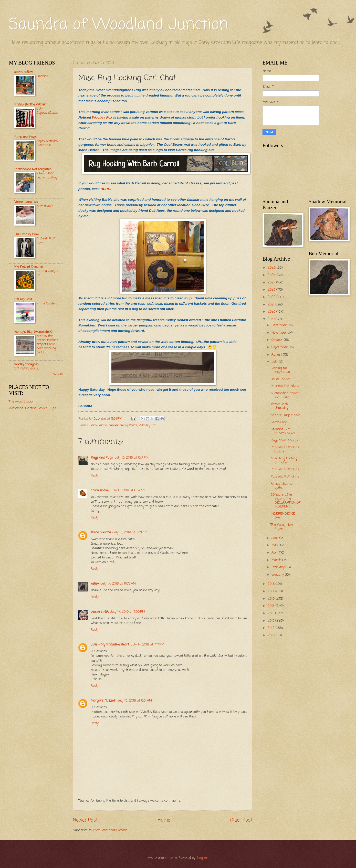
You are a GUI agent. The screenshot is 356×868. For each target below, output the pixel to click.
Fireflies (42, 76)
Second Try (279, 422)
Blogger (202, 858)
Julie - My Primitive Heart (110, 645)
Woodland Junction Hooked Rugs (33, 408)
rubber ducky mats (123, 425)
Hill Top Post (23, 299)
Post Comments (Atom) (111, 830)
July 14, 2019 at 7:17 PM (147, 645)
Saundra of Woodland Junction (119, 25)
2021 (272, 305)
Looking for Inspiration (280, 370)
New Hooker (45, 206)
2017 (271, 591)
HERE (105, 189)
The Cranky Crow (27, 234)
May (275, 545)
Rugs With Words (284, 441)
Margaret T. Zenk (103, 701)
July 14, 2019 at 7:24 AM (130, 532)
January (278, 575)
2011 (271, 635)
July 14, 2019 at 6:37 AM (128, 490)
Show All (58, 375)
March (277, 560)
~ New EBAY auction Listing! (47, 176)
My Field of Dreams (29, 267)
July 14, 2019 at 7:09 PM (128, 612)
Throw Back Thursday (280, 406)
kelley (95, 584)
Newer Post (85, 820)
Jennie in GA (100, 612)
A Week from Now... (46, 241)
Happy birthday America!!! (47, 143)
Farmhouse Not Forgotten (33, 169)
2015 (272, 606)
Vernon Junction (26, 202)
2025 (272, 275)
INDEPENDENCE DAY (283, 516)
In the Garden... (47, 304)
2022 (272, 297)
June (275, 538)
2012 (272, 628)
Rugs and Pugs (102, 458)
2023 (272, 290)
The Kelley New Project (282, 527)
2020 (272, 312)
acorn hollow (100, 490)
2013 (271, 621)
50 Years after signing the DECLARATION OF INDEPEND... (285, 501)
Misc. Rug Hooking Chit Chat (284, 460)
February (279, 567)
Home (164, 820)
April (275, 553)
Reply (95, 476)
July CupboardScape (47, 111)
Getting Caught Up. (47, 273)
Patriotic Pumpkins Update (285, 449)
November (280, 333)
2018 (272, 584)
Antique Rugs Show (285, 415)
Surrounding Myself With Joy (285, 395)
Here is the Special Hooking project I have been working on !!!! (47, 344)
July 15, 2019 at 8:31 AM (135, 701)
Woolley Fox (102, 117)
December (280, 325)
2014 (271, 613)
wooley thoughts (27, 364)
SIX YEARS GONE (26, 369)
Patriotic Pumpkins (285, 386)
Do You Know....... (282, 379)
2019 (272, 319)
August (277, 355)
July (275, 362)
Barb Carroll (98, 425)
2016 (272, 599)
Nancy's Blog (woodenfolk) (33, 332)
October (278, 340)
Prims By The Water (30, 105)
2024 (272, 283)
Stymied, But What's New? (283, 431)
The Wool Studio (21, 402)
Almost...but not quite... (282, 486)
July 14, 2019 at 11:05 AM (118, 584)
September (280, 347)
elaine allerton (101, 532)
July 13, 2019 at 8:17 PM (132, 458)
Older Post (241, 820)
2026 (272, 268)
